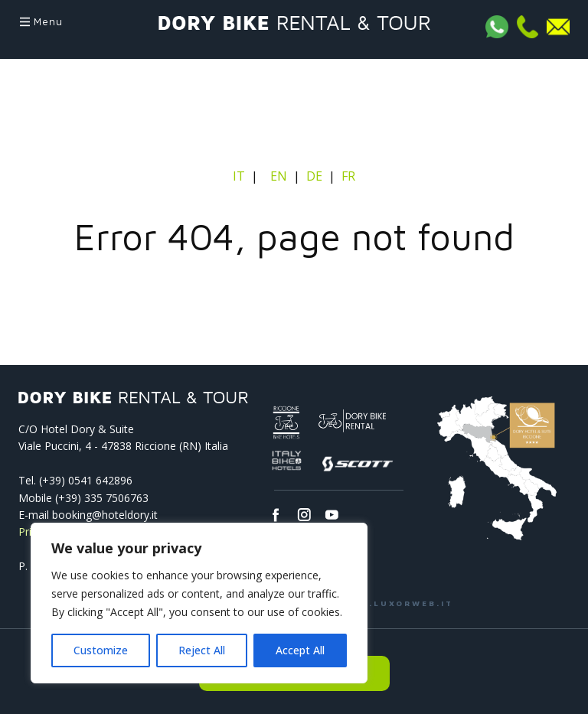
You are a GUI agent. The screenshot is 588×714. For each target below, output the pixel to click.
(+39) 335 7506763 (102, 498)
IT (240, 176)
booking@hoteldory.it (105, 515)
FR (348, 176)
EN (279, 176)
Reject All (202, 650)
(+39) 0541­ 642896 (86, 480)
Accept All (300, 650)
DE (314, 176)
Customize (101, 650)
